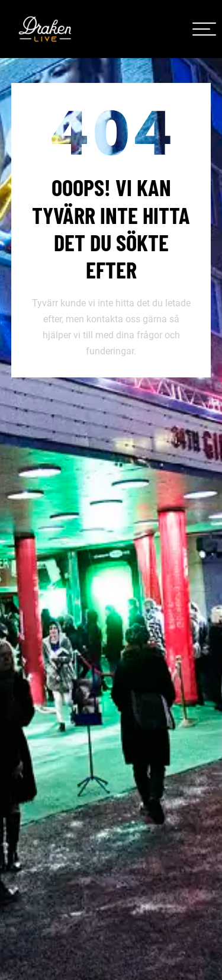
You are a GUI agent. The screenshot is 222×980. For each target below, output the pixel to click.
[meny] (204, 29)
